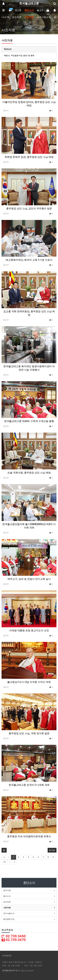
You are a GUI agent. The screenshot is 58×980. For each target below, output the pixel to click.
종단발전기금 (9, 919)
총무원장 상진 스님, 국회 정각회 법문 (29, 733)
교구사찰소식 (44, 17)
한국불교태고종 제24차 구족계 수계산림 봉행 (29, 421)
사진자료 (29, 17)
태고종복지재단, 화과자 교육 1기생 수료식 (29, 260)
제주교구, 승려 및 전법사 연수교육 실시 (29, 579)
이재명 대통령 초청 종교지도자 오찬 (29, 630)
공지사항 (7, 890)
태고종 (18, 10)
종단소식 (29, 10)
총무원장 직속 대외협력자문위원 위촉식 (29, 836)
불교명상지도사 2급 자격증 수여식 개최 (29, 682)
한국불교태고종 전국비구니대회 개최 (29, 785)
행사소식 (7, 896)
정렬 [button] (52, 850)
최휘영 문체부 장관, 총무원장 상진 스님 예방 (29, 157)
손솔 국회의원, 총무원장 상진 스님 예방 (29, 473)
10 (4, 862)
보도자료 (17, 17)
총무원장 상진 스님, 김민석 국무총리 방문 (29, 208)
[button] (4, 850)
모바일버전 (7, 955)
